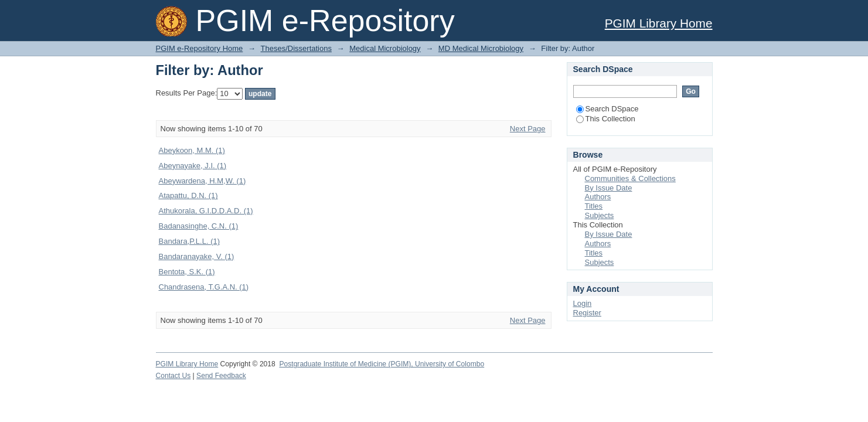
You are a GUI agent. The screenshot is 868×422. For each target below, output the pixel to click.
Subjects (600, 215)
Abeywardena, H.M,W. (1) (202, 181)
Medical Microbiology (385, 48)
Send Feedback (221, 376)
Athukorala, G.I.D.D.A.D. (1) (206, 211)
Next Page (528, 129)
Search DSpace (607, 109)
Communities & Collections (630, 178)
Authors (598, 197)
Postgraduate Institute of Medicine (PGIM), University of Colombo (382, 364)
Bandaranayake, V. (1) (197, 256)
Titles (594, 206)
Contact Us (173, 376)
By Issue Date (609, 188)
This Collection (606, 119)
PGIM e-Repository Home (200, 48)
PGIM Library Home (659, 23)
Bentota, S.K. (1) (187, 272)
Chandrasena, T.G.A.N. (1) (204, 287)
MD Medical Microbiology (481, 48)
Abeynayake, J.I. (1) (193, 166)
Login (583, 303)
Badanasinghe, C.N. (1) (199, 226)
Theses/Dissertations (296, 48)
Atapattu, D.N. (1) (188, 195)
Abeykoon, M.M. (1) (192, 150)
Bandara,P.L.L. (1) (190, 241)
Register (587, 313)
